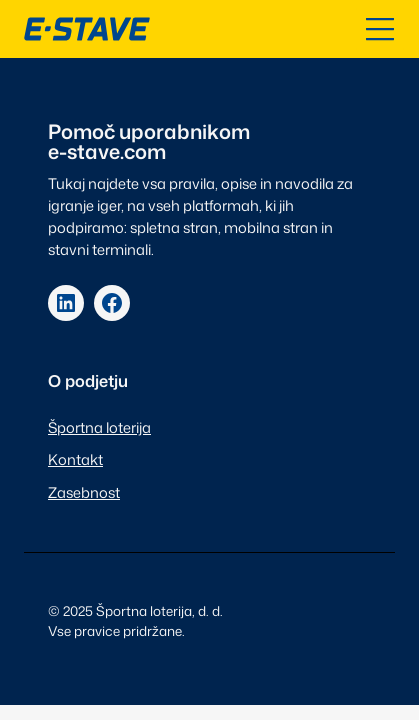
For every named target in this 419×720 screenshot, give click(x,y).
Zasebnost (84, 492)
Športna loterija (99, 427)
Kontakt (75, 459)
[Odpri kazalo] (380, 29)
